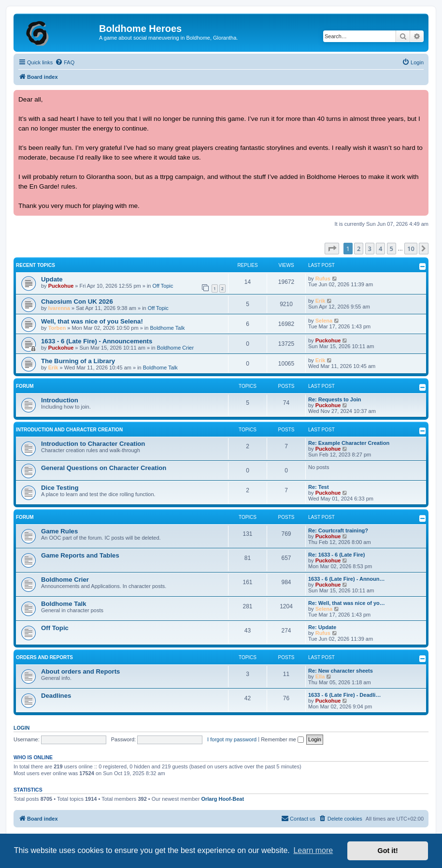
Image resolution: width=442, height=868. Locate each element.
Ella (320, 677)
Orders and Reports (44, 657)
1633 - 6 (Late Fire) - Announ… (347, 579)
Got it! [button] (388, 851)
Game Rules (59, 531)
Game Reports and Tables (80, 555)
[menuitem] (65, 62)
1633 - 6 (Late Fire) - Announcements (97, 341)
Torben (57, 328)
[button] (332, 249)
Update (52, 279)
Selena (324, 321)
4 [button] (380, 249)
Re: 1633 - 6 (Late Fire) (336, 555)
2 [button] (359, 249)
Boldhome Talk (167, 328)
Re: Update (322, 627)
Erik (321, 301)
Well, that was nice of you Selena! (92, 321)
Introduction (60, 400)
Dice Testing (60, 488)
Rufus (323, 279)
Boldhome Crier (175, 348)
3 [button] (370, 249)
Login (21, 728)
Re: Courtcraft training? (338, 530)
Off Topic (163, 286)
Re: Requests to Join (335, 399)
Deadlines (56, 696)
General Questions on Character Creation (104, 468)
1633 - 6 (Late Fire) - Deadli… (344, 695)
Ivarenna (59, 308)
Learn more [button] (313, 850)
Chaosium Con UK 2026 (77, 302)
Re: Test (319, 487)
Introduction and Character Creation (69, 430)
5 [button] (392, 249)
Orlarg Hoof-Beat (222, 799)
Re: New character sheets (341, 671)
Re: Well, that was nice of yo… (347, 603)
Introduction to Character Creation (93, 444)
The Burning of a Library (78, 361)
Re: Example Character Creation (349, 443)
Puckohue (61, 286)
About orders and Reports (80, 671)
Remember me (282, 739)
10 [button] (411, 249)
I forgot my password (232, 739)
